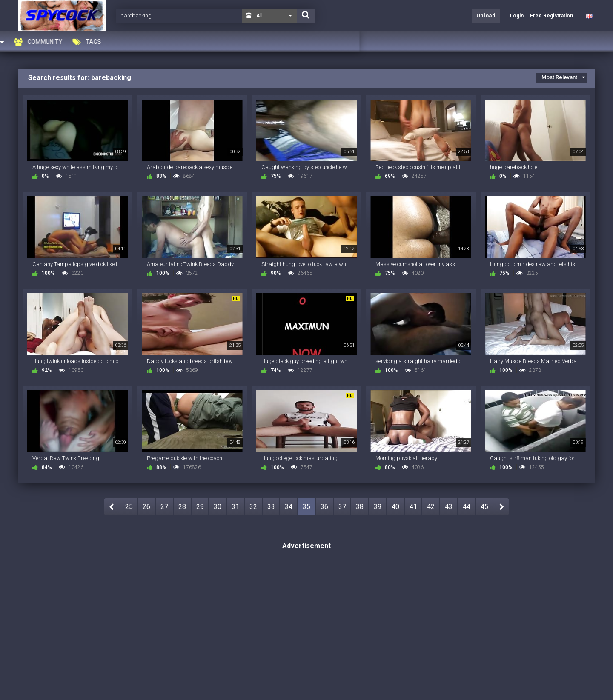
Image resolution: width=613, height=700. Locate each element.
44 (467, 507)
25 (129, 507)
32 (253, 507)
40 (395, 507)
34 (289, 507)
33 (271, 507)
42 (431, 507)
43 (449, 507)
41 (413, 507)
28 (182, 507)
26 (146, 507)
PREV (112, 507)
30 (218, 507)
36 (324, 507)
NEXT (501, 507)
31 (235, 507)
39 (378, 507)
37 (342, 507)
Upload (486, 16)
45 (484, 507)
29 (200, 507)
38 (360, 507)
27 (164, 507)
